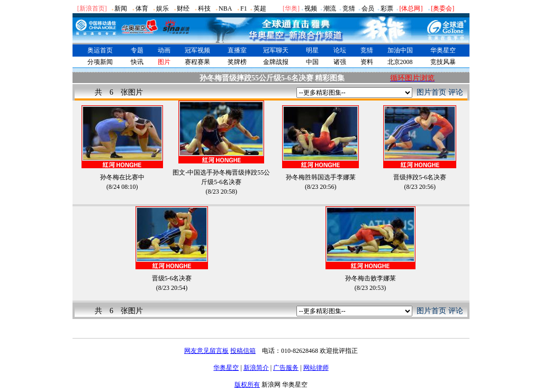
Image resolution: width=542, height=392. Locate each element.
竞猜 (349, 8)
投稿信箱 (243, 351)
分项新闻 (100, 62)
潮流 (330, 8)
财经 (183, 8)
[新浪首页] (92, 8)
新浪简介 (256, 368)
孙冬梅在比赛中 (122, 177)
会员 (368, 8)
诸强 (340, 62)
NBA (225, 8)
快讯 (137, 62)
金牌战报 (276, 62)
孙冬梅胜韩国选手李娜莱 (321, 177)
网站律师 (316, 368)
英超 (260, 8)
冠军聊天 (276, 50)
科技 (204, 8)
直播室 (237, 50)
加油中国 (400, 50)
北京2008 (400, 62)
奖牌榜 (237, 62)
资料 (367, 62)
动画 (164, 50)
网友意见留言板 (206, 351)
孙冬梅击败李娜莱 (371, 278)
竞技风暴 (443, 62)
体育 (142, 8)
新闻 (121, 8)
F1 (244, 8)
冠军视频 (197, 50)
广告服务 (286, 368)
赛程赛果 (197, 62)
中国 (312, 62)
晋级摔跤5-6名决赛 (420, 177)
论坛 (340, 50)
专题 (137, 50)
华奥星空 (443, 50)
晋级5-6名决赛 (172, 278)
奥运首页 (100, 50)
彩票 (387, 8)
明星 (312, 50)
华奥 (291, 8)
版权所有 (247, 385)
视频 (311, 8)
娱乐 (162, 8)
